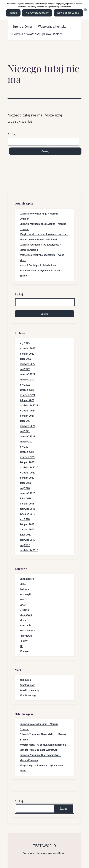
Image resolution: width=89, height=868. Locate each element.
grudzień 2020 (27, 457)
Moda (23, 620)
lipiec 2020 (26, 483)
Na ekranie (25, 625)
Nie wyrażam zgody (37, 13)
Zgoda (13, 13)
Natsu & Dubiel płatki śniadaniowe (38, 265)
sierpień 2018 (27, 504)
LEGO (23, 605)
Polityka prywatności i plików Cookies (37, 34)
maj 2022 (25, 369)
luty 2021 (25, 447)
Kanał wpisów (27, 685)
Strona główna (22, 27)
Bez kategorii (27, 579)
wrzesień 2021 (27, 411)
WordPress (59, 853)
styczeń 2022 (27, 390)
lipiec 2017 (26, 535)
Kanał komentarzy (29, 690)
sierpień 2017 (27, 530)
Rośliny (24, 641)
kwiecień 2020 (27, 493)
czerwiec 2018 (27, 509)
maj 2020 (25, 488)
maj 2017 (25, 545)
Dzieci (23, 584)
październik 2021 (29, 405)
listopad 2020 (27, 462)
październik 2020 (29, 468)
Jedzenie (25, 589)
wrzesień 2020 (27, 473)
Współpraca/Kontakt (52, 27)
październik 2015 (29, 550)
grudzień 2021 (27, 395)
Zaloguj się (25, 680)
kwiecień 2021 (27, 436)
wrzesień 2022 (27, 348)
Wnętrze (24, 651)
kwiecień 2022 (27, 374)
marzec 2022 (27, 380)
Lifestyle (24, 610)
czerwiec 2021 (27, 426)
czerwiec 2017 (27, 540)
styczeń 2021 (27, 452)
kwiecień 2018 (27, 514)
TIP (21, 646)
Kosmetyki (25, 594)
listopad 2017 (27, 524)
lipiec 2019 (26, 499)
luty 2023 (25, 343)
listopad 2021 (27, 400)
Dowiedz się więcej (68, 13)
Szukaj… (13, 134)
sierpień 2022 (27, 354)
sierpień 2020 (27, 478)
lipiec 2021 (26, 421)
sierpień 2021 (27, 416)
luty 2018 (25, 519)
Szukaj (19, 801)
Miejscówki (26, 615)
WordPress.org (28, 695)
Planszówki (26, 636)
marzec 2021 (27, 442)
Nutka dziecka (27, 631)
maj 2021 (25, 431)
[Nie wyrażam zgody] (85, 10)
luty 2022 (25, 385)
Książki (24, 600)
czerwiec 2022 (27, 364)
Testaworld (44, 846)
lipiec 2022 (26, 359)
